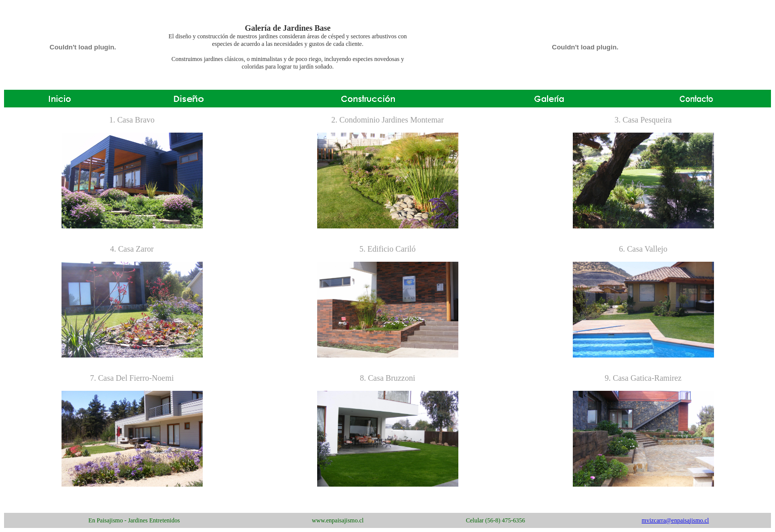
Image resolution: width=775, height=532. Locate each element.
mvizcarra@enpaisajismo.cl (675, 520)
